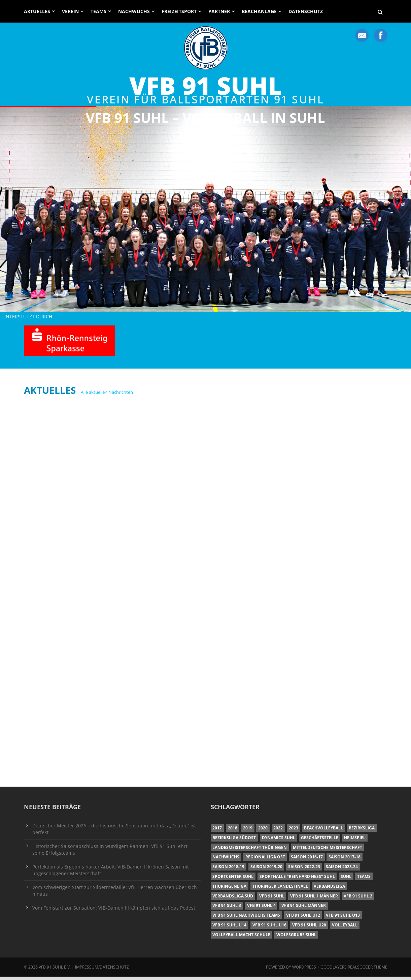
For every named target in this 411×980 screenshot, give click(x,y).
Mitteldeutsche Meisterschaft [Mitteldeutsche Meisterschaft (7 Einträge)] (328, 851)
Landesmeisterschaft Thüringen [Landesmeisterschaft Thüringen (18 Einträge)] (250, 851)
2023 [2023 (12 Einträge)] (294, 831)
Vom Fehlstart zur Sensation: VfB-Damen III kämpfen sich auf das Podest (114, 911)
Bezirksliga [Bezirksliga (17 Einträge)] (362, 831)
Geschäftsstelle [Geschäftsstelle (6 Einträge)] (320, 841)
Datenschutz (306, 11)
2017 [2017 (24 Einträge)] (217, 831)
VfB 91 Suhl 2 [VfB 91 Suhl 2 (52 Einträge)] (358, 899)
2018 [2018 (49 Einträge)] (233, 831)
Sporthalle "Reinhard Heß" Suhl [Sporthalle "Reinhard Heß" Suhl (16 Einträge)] (297, 880)
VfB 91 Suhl (206, 85)
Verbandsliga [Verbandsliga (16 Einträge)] (329, 890)
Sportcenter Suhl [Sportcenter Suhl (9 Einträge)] (233, 880)
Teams (98, 11)
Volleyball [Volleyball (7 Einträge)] (345, 928)
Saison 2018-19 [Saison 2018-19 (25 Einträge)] (228, 870)
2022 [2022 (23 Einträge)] (278, 831)
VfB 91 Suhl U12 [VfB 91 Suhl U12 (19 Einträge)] (303, 919)
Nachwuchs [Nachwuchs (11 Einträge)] (226, 860)
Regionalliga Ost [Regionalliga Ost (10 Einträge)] (265, 860)
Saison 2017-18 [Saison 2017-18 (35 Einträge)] (345, 860)
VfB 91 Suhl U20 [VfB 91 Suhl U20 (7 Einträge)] (309, 928)
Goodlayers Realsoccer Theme (354, 970)
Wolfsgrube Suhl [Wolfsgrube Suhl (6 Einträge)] (296, 938)
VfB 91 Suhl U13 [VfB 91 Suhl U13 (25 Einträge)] (343, 919)
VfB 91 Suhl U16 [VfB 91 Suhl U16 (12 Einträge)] (269, 928)
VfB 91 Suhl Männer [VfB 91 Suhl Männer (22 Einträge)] (304, 909)
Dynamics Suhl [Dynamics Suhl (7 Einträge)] (279, 841)
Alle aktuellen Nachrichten (107, 396)
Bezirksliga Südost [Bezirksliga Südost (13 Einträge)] (234, 841)
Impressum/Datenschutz (102, 970)
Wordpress (305, 970)
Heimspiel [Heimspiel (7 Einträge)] (355, 841)
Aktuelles (37, 11)
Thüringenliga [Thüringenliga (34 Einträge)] (229, 890)
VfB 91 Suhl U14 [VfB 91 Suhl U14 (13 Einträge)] (229, 928)
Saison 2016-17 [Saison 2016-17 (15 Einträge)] (307, 860)
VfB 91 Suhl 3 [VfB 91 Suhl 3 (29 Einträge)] (227, 909)
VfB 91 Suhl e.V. (55, 970)
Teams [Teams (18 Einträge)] (364, 880)
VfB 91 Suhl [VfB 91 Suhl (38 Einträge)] (272, 899)
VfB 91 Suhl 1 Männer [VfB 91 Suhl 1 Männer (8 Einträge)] (314, 899)
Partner (219, 11)
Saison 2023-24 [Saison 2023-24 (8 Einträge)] (342, 870)
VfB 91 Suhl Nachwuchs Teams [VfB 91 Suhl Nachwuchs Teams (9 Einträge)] (246, 919)
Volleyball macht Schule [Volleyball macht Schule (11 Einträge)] (241, 938)
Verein (70, 11)
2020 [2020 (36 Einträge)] (263, 831)
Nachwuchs (134, 11)
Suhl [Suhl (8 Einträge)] (346, 880)
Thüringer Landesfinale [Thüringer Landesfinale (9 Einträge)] (280, 890)
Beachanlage (259, 11)
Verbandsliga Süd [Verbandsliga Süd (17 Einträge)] (233, 899)
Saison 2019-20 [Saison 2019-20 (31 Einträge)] (266, 870)
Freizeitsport (179, 11)
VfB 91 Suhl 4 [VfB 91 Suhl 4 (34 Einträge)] (261, 909)
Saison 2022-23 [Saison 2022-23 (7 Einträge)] (304, 870)
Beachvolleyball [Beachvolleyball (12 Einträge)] (323, 831)
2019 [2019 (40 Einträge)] (248, 831)
